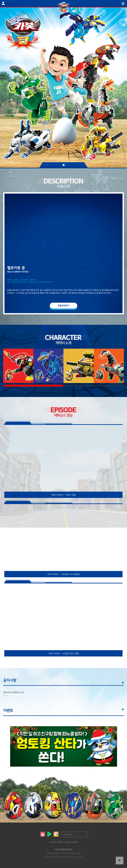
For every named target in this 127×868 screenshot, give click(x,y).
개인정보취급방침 (72, 842)
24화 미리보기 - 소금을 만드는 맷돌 (64, 653)
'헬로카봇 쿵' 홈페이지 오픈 (13, 692)
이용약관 (60, 842)
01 (64, 165)
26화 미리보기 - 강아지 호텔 (63, 495)
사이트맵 (52, 842)
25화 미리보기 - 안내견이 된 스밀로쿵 (63, 574)
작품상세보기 (63, 306)
